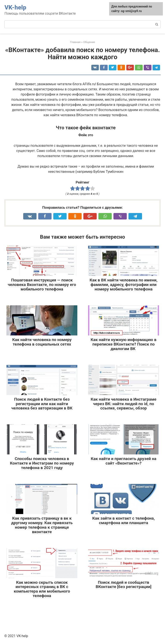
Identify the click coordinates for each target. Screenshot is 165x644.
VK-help (15, 7)
